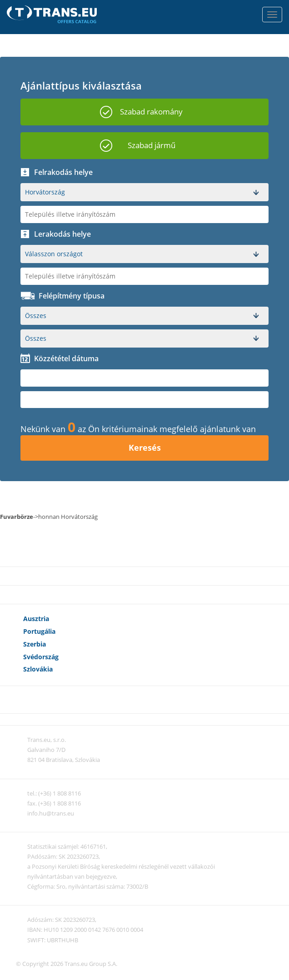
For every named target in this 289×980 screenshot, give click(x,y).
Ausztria (36, 619)
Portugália (39, 631)
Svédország (41, 657)
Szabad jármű (152, 145)
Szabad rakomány (151, 112)
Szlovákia (38, 669)
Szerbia (35, 644)
